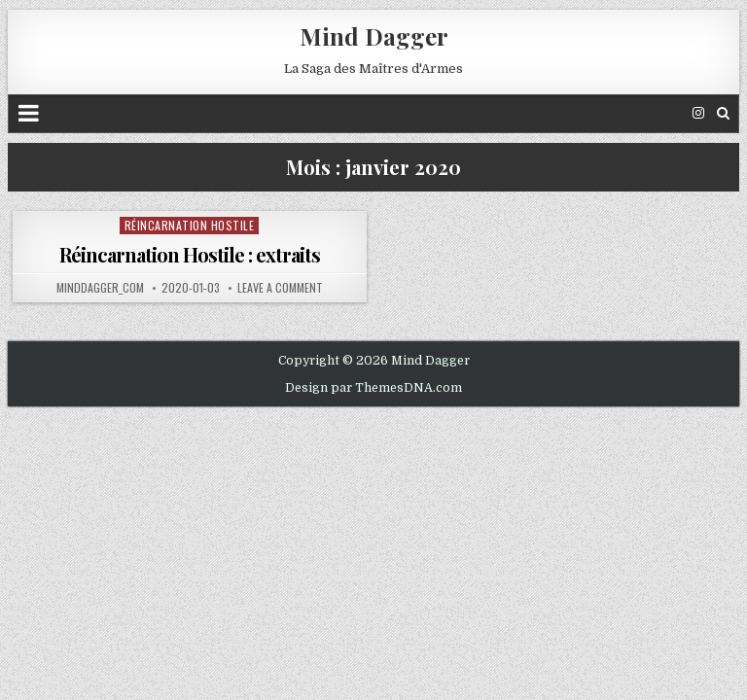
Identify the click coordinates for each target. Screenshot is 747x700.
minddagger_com (100, 288)
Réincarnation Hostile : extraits (190, 254)
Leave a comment (280, 288)
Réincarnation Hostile (190, 225)
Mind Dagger (374, 36)
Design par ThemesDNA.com (373, 388)
